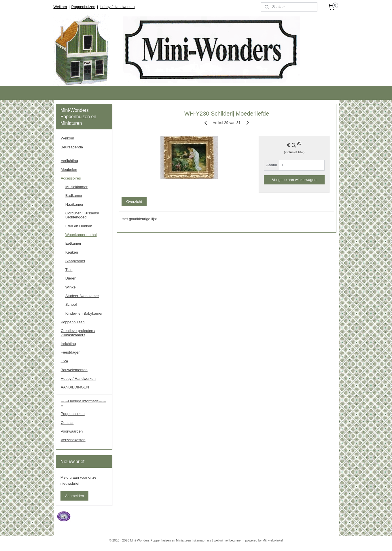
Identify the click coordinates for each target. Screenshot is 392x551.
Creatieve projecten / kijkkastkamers (78, 333)
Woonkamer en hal (81, 235)
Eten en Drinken (79, 226)
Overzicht (134, 202)
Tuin (69, 270)
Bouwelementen (74, 370)
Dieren (71, 278)
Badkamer (74, 196)
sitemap (199, 540)
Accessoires (71, 178)
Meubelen (69, 170)
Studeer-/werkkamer (82, 296)
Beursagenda (72, 147)
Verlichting (69, 161)
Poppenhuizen (83, 7)
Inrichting (68, 344)
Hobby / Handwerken (117, 7)
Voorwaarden (72, 431)
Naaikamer (74, 204)
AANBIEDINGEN (75, 387)
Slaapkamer (75, 261)
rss (209, 540)
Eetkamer (73, 243)
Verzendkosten (73, 440)
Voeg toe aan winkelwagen (294, 180)
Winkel (71, 287)
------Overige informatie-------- (84, 403)
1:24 (64, 361)
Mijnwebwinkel (273, 540)
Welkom (60, 7)
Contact (67, 423)
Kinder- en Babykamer (84, 313)
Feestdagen (71, 352)
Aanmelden (75, 496)
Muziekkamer (76, 187)
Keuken (72, 252)
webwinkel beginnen (228, 540)
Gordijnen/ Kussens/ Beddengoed (82, 215)
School (71, 304)
